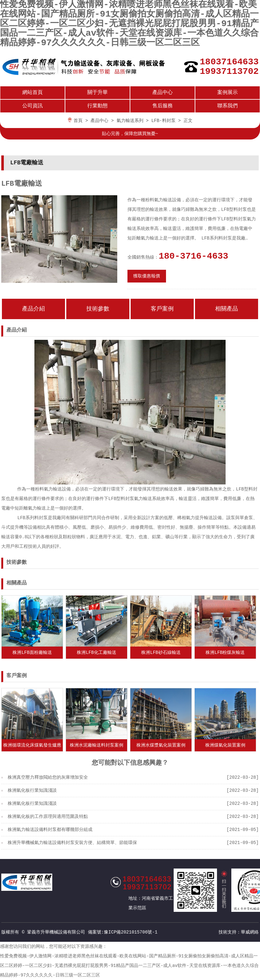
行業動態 (97, 106)
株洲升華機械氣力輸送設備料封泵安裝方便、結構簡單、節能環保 (72, 843)
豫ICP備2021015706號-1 (131, 932)
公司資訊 (32, 106)
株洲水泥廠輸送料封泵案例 (97, 745)
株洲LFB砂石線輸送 (161, 653)
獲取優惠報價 (147, 276)
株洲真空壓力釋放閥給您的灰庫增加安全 (48, 777)
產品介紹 (33, 309)
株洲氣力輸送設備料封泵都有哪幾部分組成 (50, 830)
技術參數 (98, 309)
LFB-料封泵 (163, 121)
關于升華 (97, 93)
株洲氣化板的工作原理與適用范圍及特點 (48, 817)
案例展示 (227, 93)
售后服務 (162, 106)
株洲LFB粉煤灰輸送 (225, 653)
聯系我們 (227, 106)
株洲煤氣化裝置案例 (225, 745)
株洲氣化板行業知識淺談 (32, 790)
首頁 (78, 121)
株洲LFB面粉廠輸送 (32, 653)
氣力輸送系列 (130, 121)
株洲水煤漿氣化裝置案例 (161, 745)
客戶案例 (162, 309)
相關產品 (227, 309)
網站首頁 (32, 93)
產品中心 (162, 93)
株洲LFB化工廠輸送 (96, 653)
